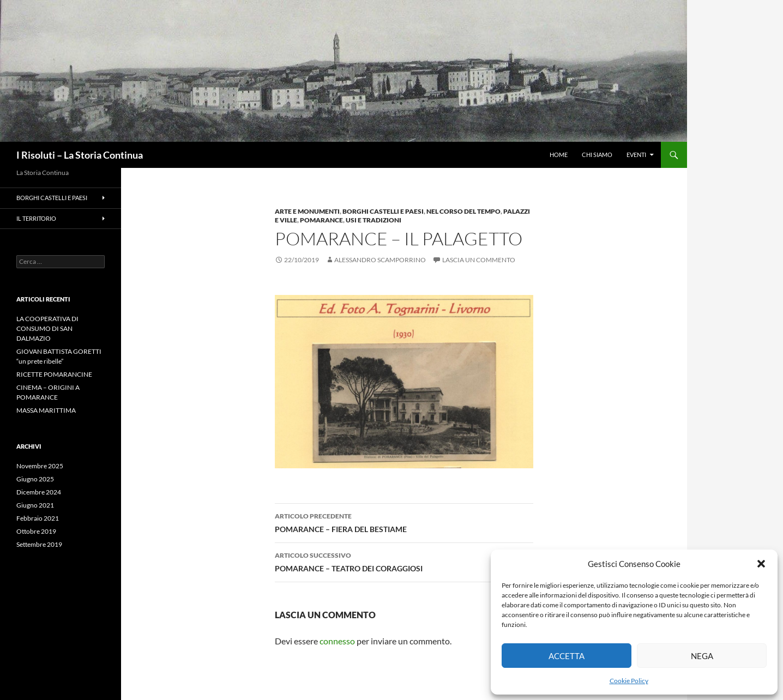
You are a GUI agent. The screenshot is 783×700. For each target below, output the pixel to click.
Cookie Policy (629, 681)
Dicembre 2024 (39, 492)
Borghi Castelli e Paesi (383, 211)
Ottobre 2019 (36, 531)
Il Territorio (36, 218)
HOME (559, 155)
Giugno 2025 (35, 479)
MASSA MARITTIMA (46, 410)
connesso (337, 641)
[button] (761, 564)
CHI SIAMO (597, 155)
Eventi (636, 155)
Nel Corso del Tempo (463, 211)
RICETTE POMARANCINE (54, 374)
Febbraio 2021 (38, 518)
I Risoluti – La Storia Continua (80, 155)
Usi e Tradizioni (374, 220)
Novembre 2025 (40, 466)
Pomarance (321, 220)
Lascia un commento (479, 260)
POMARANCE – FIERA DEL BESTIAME (404, 522)
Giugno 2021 (35, 505)
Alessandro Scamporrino (380, 260)
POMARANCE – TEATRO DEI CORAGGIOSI (404, 561)
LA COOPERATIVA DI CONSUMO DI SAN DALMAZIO (47, 328)
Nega (702, 656)
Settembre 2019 (39, 544)
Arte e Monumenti (307, 211)
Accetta (567, 656)
